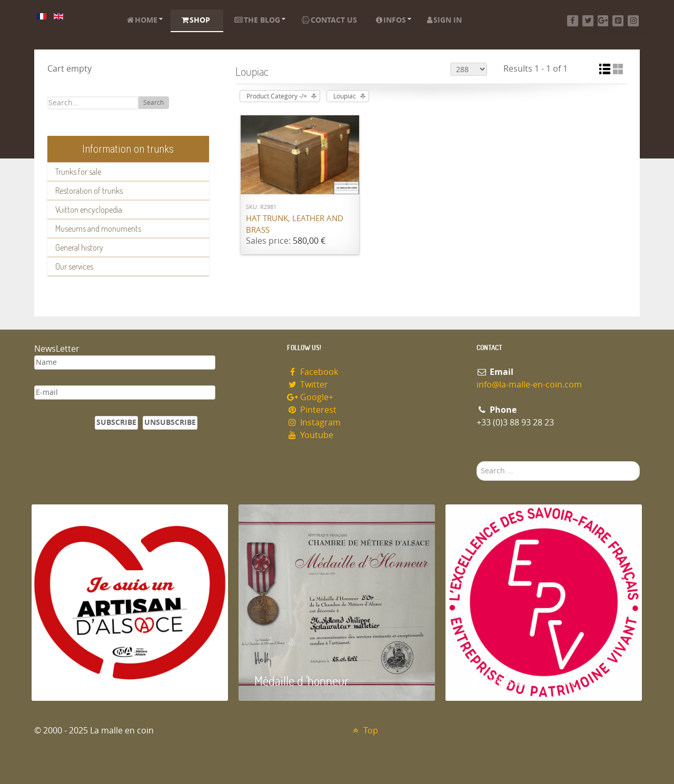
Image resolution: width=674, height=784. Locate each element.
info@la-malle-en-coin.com (529, 385)
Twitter (308, 385)
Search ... (477, 462)
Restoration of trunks (89, 191)
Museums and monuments (98, 229)
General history (79, 247)
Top (364, 731)
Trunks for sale (78, 172)
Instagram (314, 423)
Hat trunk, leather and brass (295, 225)
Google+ (310, 397)
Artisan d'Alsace (85, 681)
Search (153, 103)
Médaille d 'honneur (301, 681)
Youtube (310, 435)
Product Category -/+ (277, 96)
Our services (74, 266)
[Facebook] (573, 21)
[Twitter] (588, 21)
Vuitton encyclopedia (89, 210)
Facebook (313, 372)
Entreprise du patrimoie (519, 681)
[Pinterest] (618, 21)
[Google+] (603, 21)
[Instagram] (633, 21)
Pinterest (312, 410)
